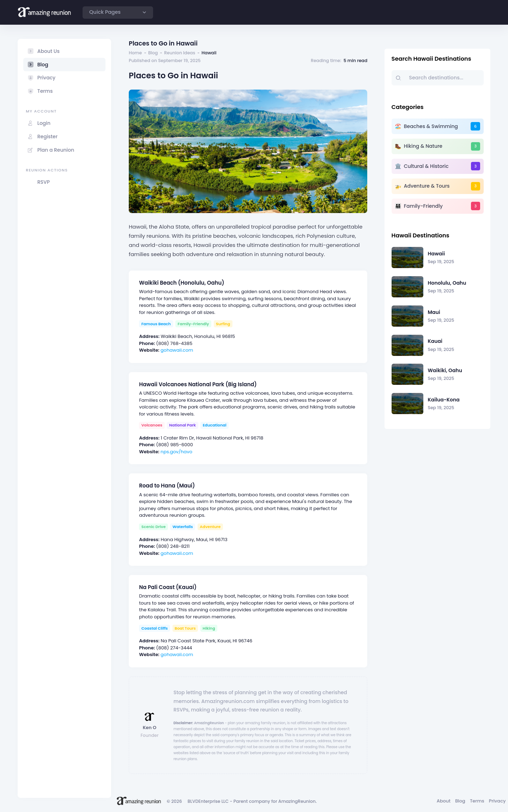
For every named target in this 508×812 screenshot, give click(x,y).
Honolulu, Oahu (447, 283)
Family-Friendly (423, 206)
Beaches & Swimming (431, 126)
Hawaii (437, 254)
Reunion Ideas (180, 53)
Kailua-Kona (444, 400)
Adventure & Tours (427, 186)
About (444, 801)
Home (135, 53)
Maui (434, 312)
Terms (477, 801)
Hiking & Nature (423, 146)
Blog (153, 53)
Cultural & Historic (426, 166)
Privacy (497, 801)
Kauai (435, 341)
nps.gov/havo (176, 452)
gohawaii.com (177, 350)
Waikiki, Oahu (445, 370)
